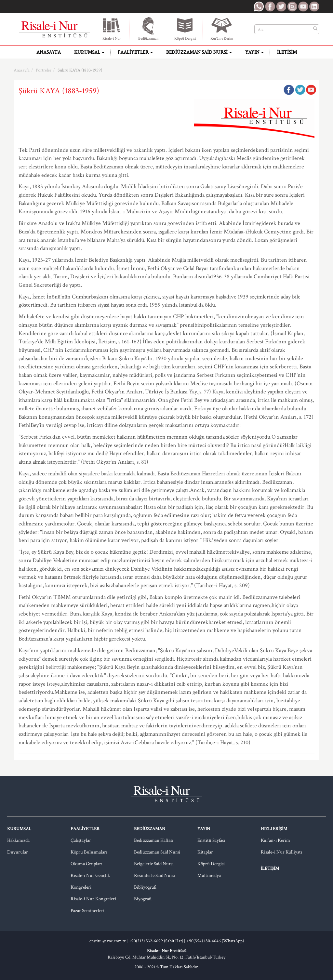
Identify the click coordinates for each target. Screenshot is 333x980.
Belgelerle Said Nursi (154, 864)
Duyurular (18, 852)
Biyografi (143, 899)
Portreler (44, 70)
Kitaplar (205, 852)
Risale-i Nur (112, 29)
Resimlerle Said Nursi (155, 875)
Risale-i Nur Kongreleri (93, 899)
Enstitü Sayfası (211, 840)
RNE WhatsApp (259, 7)
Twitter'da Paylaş (300, 90)
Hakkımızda (18, 840)
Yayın (254, 52)
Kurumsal (89, 52)
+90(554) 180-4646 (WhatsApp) (215, 941)
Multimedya (209, 875)
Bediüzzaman (148, 29)
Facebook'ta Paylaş (289, 90)
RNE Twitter (281, 7)
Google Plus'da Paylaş (311, 90)
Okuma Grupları (87, 864)
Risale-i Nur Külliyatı (281, 852)
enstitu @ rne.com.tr (107, 941)
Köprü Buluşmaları (89, 852)
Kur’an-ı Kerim (275, 840)
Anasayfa (49, 52)
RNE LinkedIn (314, 7)
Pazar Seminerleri (87, 911)
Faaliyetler (135, 52)
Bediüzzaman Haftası (154, 840)
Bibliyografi (145, 887)
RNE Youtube (303, 7)
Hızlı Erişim (274, 829)
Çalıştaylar (81, 840)
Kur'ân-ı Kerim (222, 29)
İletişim (287, 52)
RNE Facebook (270, 7)
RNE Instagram (292, 7)
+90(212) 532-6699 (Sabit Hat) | (158, 941)
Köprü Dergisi (185, 29)
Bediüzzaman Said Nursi (199, 52)
